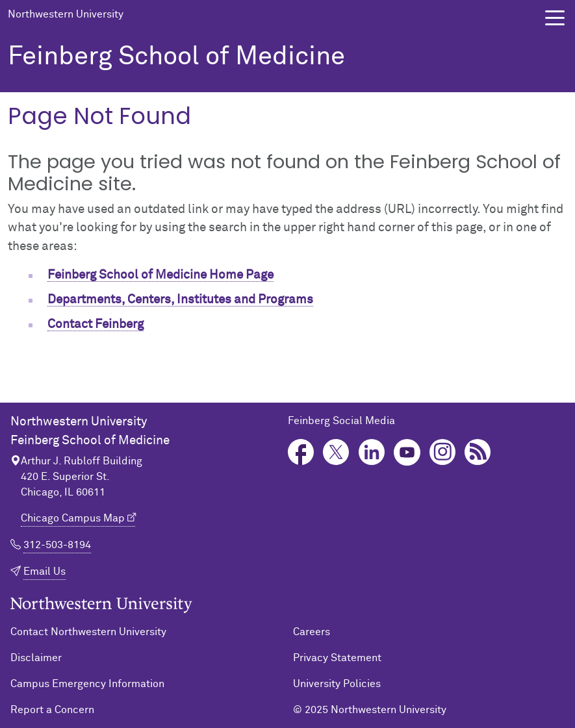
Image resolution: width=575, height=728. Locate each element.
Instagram (443, 452)
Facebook (301, 452)
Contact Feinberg (96, 324)
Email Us (45, 571)
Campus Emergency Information (87, 684)
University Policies (337, 684)
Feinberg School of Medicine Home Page (160, 275)
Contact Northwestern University (88, 632)
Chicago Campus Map (73, 518)
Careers (312, 632)
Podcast (478, 452)
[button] (555, 18)
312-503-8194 (57, 545)
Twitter (336, 452)
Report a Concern (52, 710)
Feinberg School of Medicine (176, 57)
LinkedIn (372, 452)
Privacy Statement (337, 658)
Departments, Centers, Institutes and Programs (180, 300)
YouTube (407, 452)
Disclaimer (36, 658)
